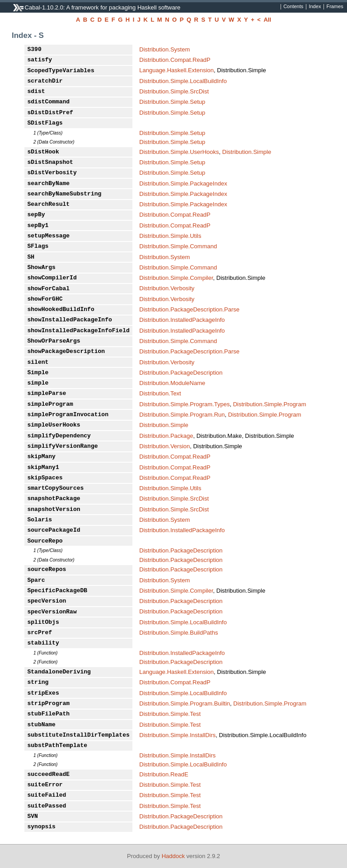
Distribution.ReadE (164, 774)
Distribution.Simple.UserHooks (179, 152)
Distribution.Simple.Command (178, 246)
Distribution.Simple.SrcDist (174, 91)
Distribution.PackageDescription (181, 373)
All (267, 20)
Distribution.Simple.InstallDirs (177, 735)
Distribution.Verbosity (167, 288)
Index (315, 7)
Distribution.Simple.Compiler (176, 278)
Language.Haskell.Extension (176, 70)
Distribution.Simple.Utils (170, 236)
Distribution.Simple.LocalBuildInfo (183, 81)
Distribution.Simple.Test (170, 714)
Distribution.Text (160, 393)
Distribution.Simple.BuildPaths (178, 633)
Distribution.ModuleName (172, 383)
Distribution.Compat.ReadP (175, 60)
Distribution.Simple (247, 152)
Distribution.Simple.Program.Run (182, 415)
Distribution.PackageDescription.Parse (189, 309)
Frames (335, 7)
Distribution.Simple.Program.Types (184, 404)
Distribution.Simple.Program (270, 404)
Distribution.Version (164, 446)
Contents (293, 7)
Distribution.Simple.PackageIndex (183, 183)
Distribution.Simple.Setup (172, 102)
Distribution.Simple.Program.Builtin (185, 703)
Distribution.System (164, 49)
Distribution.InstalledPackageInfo (182, 320)
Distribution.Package (166, 436)
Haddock (173, 856)
